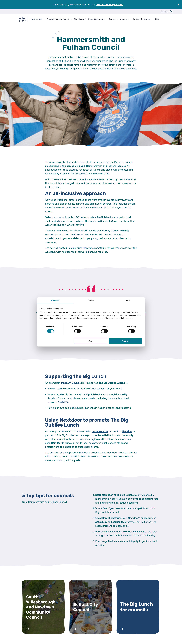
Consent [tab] (55, 301)
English (164, 11)
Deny (91, 341)
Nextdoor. (63, 402)
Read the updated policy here (110, 5)
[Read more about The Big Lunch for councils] (138, 607)
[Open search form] (172, 12)
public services (100, 431)
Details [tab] (91, 301)
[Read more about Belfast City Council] (91, 607)
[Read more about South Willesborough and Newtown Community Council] (44, 607)
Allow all (125, 341)
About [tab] (127, 301)
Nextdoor (127, 431)
